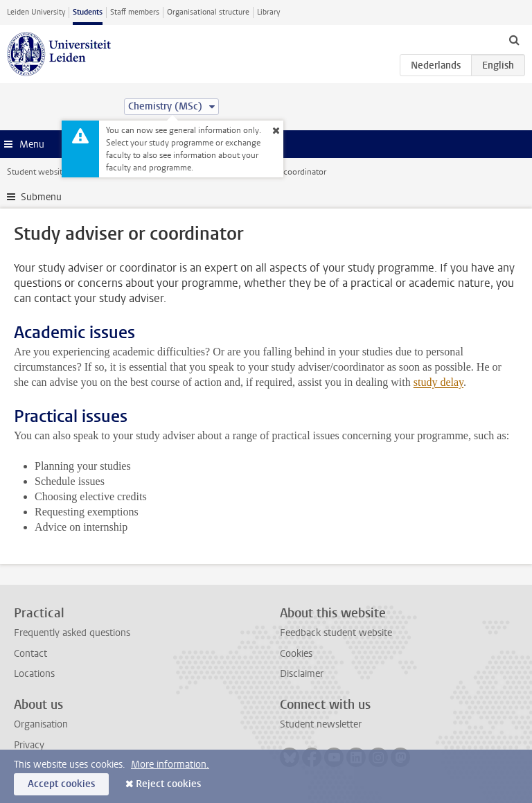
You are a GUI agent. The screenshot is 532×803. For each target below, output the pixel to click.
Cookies (296, 654)
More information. (170, 765)
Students (88, 12)
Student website (37, 172)
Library (268, 12)
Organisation (41, 724)
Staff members (135, 12)
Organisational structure (208, 12)
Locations (34, 674)
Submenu (41, 197)
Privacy (29, 745)
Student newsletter (321, 724)
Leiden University (36, 12)
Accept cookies (61, 784)
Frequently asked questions (72, 633)
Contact (30, 654)
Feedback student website (336, 633)
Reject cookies (168, 784)
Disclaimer (302, 674)
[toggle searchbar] (514, 39)
